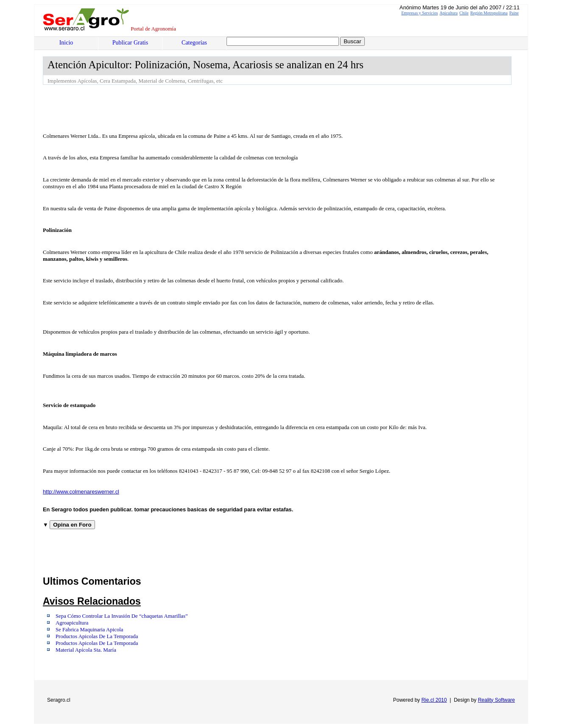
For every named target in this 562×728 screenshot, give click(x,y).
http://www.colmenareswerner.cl (81, 492)
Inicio (66, 43)
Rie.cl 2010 (434, 700)
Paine (514, 13)
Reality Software (496, 700)
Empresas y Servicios (419, 13)
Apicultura (449, 13)
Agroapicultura (72, 623)
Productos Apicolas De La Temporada (97, 636)
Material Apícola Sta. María (86, 650)
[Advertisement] (197, 108)
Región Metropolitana (489, 13)
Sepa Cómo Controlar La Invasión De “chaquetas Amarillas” (122, 616)
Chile (464, 13)
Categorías (194, 43)
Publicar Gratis (130, 43)
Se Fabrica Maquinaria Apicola (89, 630)
